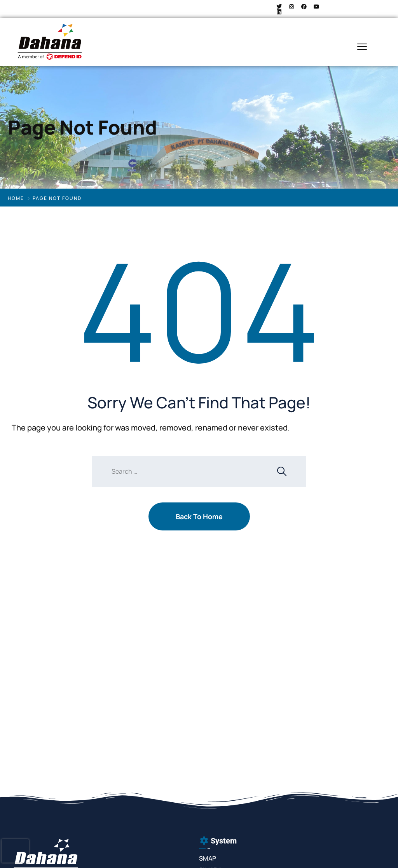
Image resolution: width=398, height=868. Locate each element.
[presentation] (15, 851)
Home (16, 198)
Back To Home (199, 516)
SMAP (208, 858)
